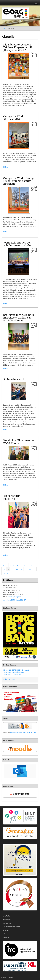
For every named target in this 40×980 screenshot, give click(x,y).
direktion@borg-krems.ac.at (17, 597)
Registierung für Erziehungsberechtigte (23, 732)
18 (4, 573)
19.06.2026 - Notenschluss (12, 674)
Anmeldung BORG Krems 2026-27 (15, 600)
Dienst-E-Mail (7, 923)
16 (30, 569)
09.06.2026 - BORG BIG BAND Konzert (16, 670)
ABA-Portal (6, 916)
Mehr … (6, 167)
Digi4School (7, 920)
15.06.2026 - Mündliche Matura (14, 672)
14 (21, 569)
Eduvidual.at (7, 937)
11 (8, 569)
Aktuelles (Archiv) (8, 934)
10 (4, 569)
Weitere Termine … (9, 679)
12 (12, 569)
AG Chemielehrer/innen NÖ (12, 927)
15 (26, 569)
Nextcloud (6, 930)
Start (4, 28)
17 (34, 569)
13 (17, 569)
